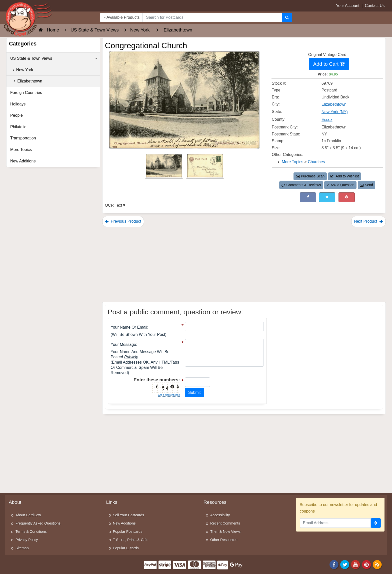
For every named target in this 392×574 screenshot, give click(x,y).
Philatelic (18, 127)
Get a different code (169, 395)
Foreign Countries (26, 93)
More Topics (21, 150)
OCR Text (114, 205)
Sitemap (22, 548)
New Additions (23, 161)
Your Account (348, 6)
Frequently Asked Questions (38, 523)
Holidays (18, 104)
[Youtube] (356, 564)
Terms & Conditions (31, 532)
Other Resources (224, 540)
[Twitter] (345, 564)
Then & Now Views (225, 532)
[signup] (376, 523)
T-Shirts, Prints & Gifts (131, 540)
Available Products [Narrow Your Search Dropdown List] (121, 17)
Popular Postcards (128, 532)
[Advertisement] (244, 265)
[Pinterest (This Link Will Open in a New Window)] (347, 197)
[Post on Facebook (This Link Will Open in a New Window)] (308, 197)
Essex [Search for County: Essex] (327, 120)
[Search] (287, 17)
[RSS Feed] (377, 564)
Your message (123, 344)
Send (366, 185)
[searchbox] (212, 17)
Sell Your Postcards (129, 515)
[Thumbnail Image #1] (164, 168)
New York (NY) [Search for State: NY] (335, 112)
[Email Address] (335, 523)
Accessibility (220, 515)
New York (22, 70)
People (16, 115)
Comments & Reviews (301, 185)
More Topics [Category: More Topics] (292, 162)
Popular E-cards (126, 548)
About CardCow (28, 515)
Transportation (23, 138)
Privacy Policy (27, 540)
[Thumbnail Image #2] (205, 168)
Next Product (368, 221)
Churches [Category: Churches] (316, 162)
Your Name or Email (129, 327)
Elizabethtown (26, 81)
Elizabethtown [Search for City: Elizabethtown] (334, 104)
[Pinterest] (366, 564)
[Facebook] (334, 564)
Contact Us (375, 6)
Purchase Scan (310, 176)
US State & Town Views (54, 58)
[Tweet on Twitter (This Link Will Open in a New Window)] (327, 197)
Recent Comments (225, 523)
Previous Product (123, 221)
